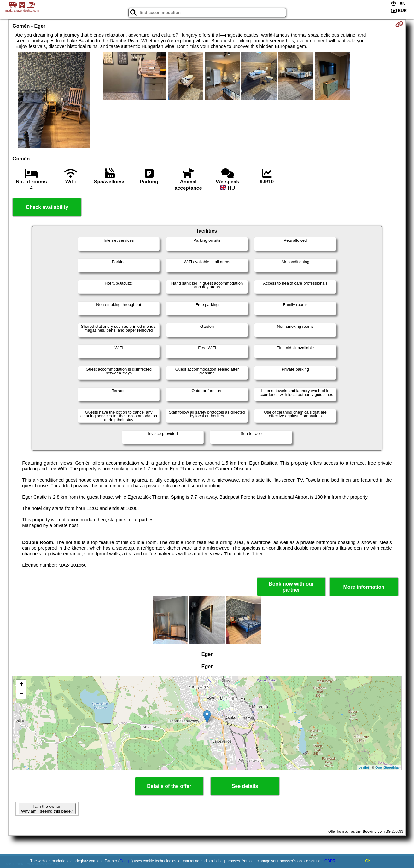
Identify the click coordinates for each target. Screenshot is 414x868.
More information (364, 587)
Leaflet (364, 767)
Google (126, 861)
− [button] (21, 694)
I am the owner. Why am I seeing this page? (47, 809)
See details (245, 786)
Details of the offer (169, 786)
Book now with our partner (291, 587)
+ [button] (21, 685)
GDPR (330, 861)
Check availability (47, 207)
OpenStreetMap (388, 767)
